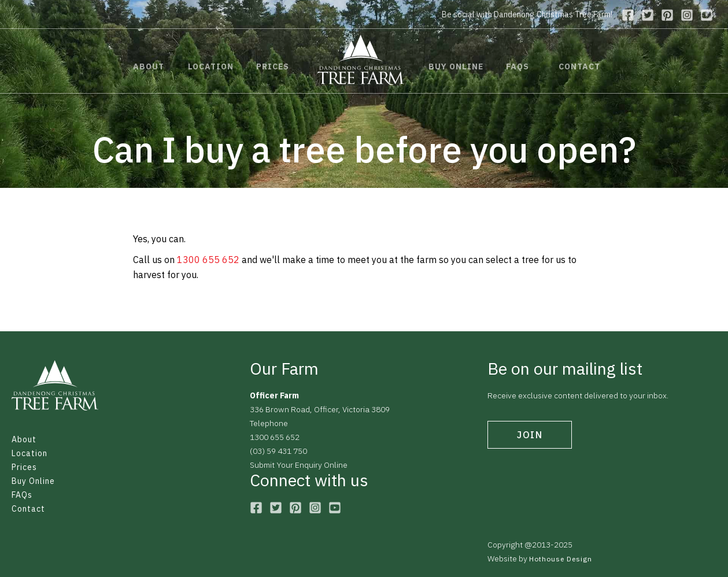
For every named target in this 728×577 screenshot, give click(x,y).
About (24, 439)
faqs (518, 66)
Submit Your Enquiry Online (299, 465)
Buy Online (33, 481)
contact (579, 66)
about (149, 66)
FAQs (22, 495)
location (211, 66)
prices (273, 66)
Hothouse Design (561, 559)
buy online (456, 66)
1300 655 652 (208, 260)
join (530, 435)
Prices (24, 467)
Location (29, 453)
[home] (361, 60)
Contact (28, 509)
